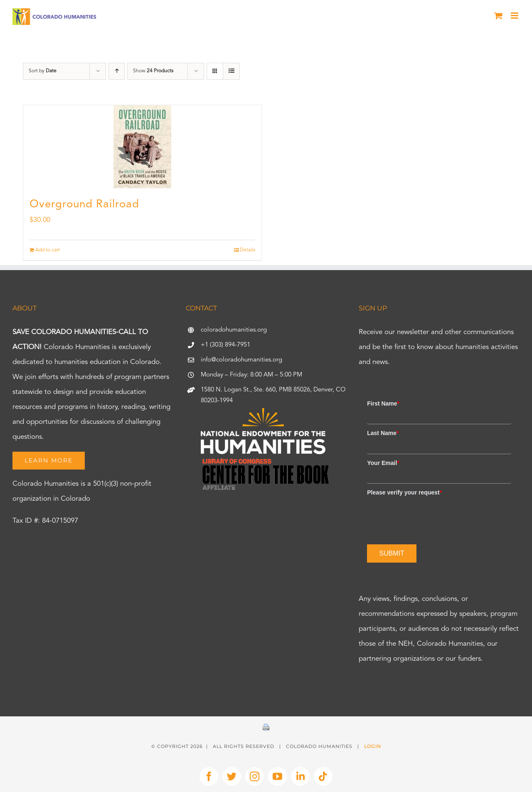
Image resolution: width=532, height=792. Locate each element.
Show (153, 71)
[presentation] (430, 516)
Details (248, 250)
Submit (392, 553)
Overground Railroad (84, 204)
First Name (383, 403)
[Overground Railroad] (142, 147)
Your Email (383, 463)
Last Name (383, 433)
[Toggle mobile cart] (498, 16)
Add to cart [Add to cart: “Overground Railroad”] (48, 250)
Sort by (43, 71)
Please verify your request (404, 492)
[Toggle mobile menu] (515, 16)
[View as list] (231, 71)
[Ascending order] (117, 71)
